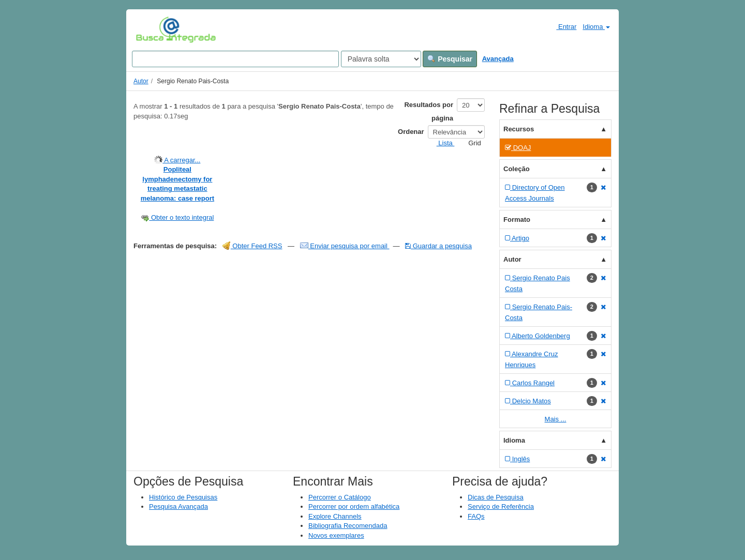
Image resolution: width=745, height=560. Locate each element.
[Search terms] (235, 59)
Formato (517, 220)
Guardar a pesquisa (438, 246)
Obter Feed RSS (252, 246)
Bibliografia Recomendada (348, 526)
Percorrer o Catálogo (340, 497)
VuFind (152, 29)
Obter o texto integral (177, 217)
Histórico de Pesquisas (183, 497)
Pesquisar (450, 59)
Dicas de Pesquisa (496, 497)
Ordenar (411, 132)
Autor (141, 81)
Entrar (562, 26)
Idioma (596, 27)
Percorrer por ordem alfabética (354, 506)
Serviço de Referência (501, 506)
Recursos (519, 129)
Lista (442, 143)
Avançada (498, 59)
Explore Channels (335, 516)
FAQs (476, 516)
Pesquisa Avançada (178, 506)
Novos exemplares (336, 535)
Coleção (517, 169)
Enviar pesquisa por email (345, 246)
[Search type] (381, 59)
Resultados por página (429, 111)
